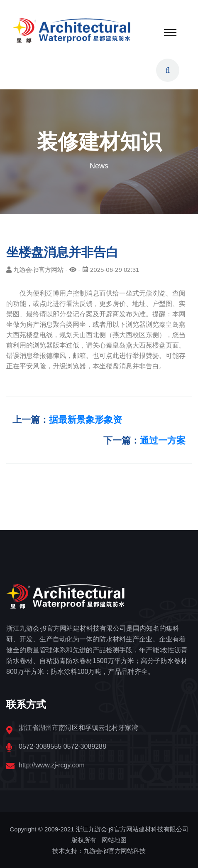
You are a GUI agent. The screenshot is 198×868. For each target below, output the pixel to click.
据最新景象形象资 (86, 420)
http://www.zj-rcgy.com (52, 765)
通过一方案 (163, 440)
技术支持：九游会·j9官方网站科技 (99, 851)
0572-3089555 (40, 746)
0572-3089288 (85, 746)
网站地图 (114, 840)
